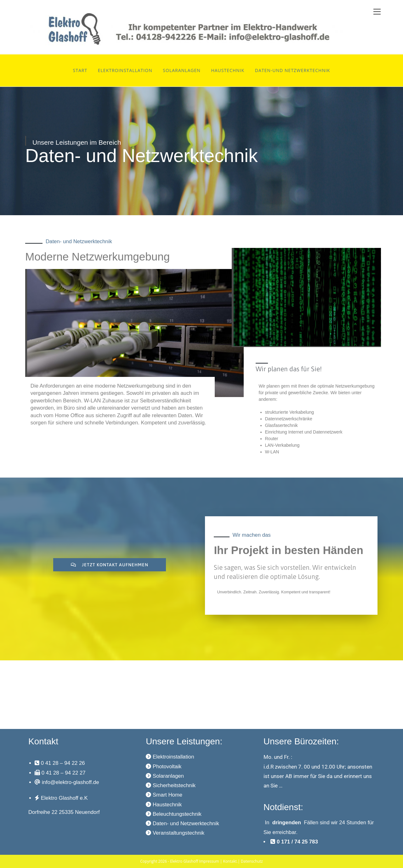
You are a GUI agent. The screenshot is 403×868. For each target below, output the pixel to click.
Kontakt (230, 861)
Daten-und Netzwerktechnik (293, 70)
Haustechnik (228, 70)
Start (80, 70)
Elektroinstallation (125, 70)
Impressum (209, 861)
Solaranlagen (182, 70)
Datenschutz (252, 861)
